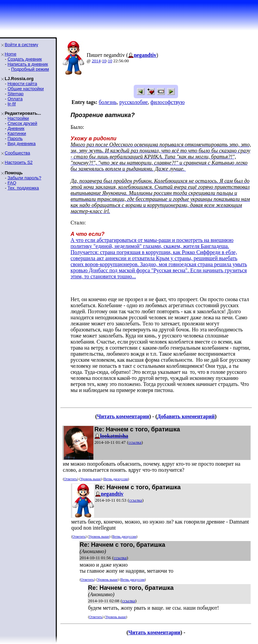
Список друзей (22, 123)
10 (104, 61)
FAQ (12, 183)
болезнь (108, 102)
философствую (168, 102)
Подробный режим (30, 69)
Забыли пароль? (24, 178)
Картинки (17, 133)
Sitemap (15, 94)
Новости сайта (22, 84)
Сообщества (17, 153)
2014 (96, 61)
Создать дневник (25, 59)
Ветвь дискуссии (116, 479)
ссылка (135, 442)
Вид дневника (21, 144)
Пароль (15, 138)
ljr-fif (12, 104)
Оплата (15, 99)
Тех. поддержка (23, 188)
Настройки (18, 118)
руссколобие (134, 102)
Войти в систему (21, 45)
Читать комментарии (123, 416)
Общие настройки (26, 89)
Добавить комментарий (186, 416)
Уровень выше (91, 479)
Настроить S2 (19, 162)
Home (11, 54)
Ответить (70, 479)
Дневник (16, 128)
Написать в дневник (28, 64)
